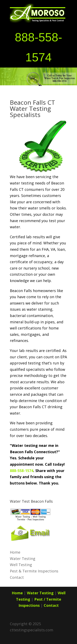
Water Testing (23, 559)
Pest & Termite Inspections (34, 571)
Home (15, 552)
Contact (17, 577)
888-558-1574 (22, 471)
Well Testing (21, 565)
